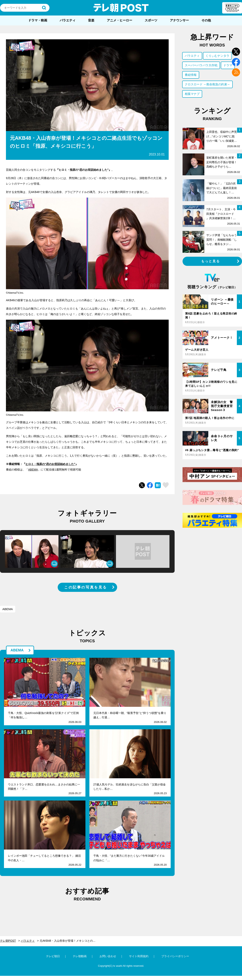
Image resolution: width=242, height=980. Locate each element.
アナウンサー (179, 20)
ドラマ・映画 (38, 20)
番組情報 (191, 75)
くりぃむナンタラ (217, 56)
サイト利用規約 (139, 956)
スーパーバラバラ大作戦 (201, 65)
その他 (206, 20)
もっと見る (211, 261)
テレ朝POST (121, 8)
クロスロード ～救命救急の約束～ (207, 84)
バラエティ (68, 20)
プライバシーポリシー (175, 956)
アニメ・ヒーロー (120, 20)
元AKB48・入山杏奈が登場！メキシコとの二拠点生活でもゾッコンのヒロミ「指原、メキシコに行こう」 (70, 941)
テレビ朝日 (53, 956)
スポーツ (151, 20)
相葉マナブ (192, 94)
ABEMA (33, 470)
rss (236, 72)
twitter (236, 52)
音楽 (91, 20)
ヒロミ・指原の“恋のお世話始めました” (50, 464)
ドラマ (228, 65)
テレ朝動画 (80, 956)
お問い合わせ (108, 956)
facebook (236, 62)
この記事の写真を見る (86, 587)
